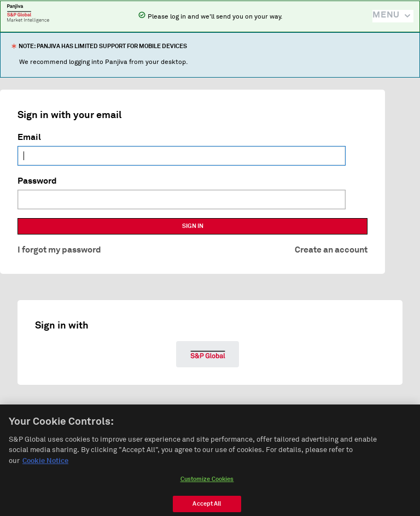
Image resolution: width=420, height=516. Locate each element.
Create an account (331, 250)
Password (37, 181)
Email (29, 137)
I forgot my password (59, 250)
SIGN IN (193, 226)
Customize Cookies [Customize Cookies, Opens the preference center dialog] (207, 483)
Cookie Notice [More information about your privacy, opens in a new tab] (45, 465)
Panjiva (28, 13)
